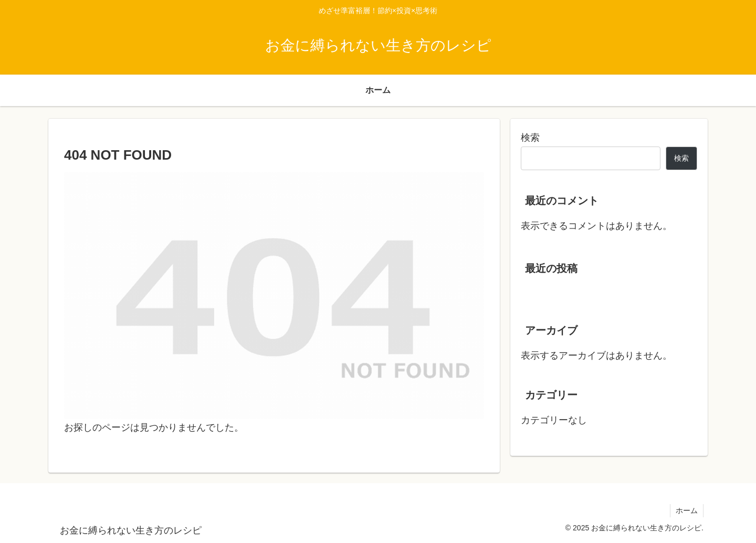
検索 (530, 138)
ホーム (687, 510)
